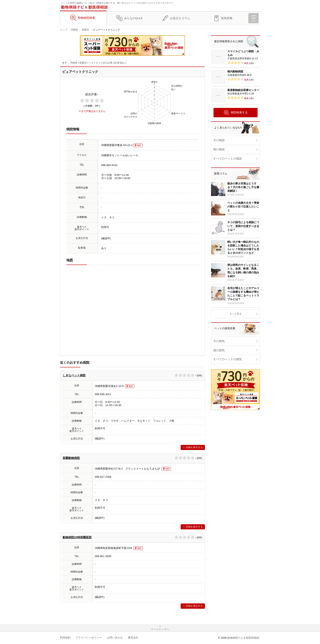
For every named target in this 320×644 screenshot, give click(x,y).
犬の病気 (219, 341)
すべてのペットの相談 (228, 159)
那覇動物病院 (71, 458)
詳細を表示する (194, 447)
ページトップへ (160, 629)
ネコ (98, 63)
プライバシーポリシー (89, 638)
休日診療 (108, 63)
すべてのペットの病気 (228, 359)
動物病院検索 (87, 18)
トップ (64, 30)
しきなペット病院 (74, 375)
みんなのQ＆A (133, 18)
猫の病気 (219, 350)
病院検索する (236, 113)
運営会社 (133, 638)
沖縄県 (74, 30)
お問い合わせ (115, 638)
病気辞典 (227, 18)
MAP (139, 145)
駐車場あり (121, 63)
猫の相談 (219, 149)
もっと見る (236, 314)
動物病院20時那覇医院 (77, 537)
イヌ (91, 63)
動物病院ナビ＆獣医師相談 (243, 638)
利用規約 (65, 638)
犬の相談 (219, 140)
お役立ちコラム (180, 18)
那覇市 (86, 30)
